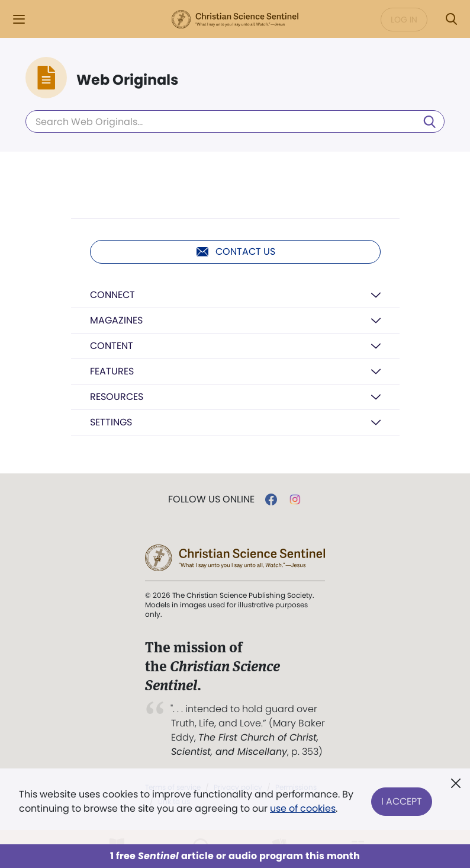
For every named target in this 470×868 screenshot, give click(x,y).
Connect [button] (112, 295)
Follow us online (211, 499)
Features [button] (112, 371)
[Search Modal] (451, 19)
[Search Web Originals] (235, 121)
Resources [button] (117, 397)
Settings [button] (111, 422)
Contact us (235, 252)
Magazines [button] (116, 320)
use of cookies (303, 808)
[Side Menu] (19, 19)
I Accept (402, 801)
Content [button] (112, 346)
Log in (404, 20)
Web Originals (127, 80)
